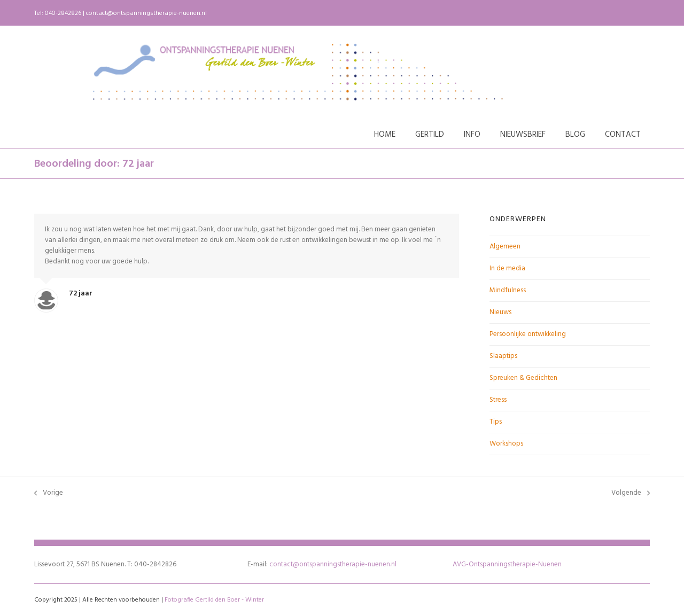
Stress (498, 400)
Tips (496, 422)
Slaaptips (503, 356)
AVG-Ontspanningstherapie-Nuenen (507, 564)
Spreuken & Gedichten (523, 378)
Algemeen (505, 247)
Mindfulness (508, 290)
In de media (507, 268)
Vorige (49, 493)
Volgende (631, 493)
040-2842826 (63, 13)
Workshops (506, 444)
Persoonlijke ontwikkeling (528, 334)
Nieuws (500, 312)
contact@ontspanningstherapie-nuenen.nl (146, 13)
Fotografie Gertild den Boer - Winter (214, 600)
